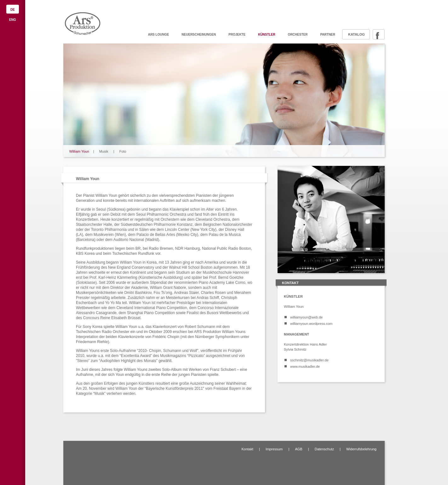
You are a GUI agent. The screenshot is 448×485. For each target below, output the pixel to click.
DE (13, 10)
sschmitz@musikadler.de (309, 360)
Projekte (237, 35)
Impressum (274, 449)
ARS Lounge (159, 35)
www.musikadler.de (305, 366)
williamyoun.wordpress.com (311, 324)
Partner (328, 35)
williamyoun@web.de (307, 317)
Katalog (356, 34)
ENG (13, 20)
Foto (123, 151)
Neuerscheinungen (199, 35)
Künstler (267, 35)
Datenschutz (324, 449)
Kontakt (247, 449)
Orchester (298, 35)
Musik (104, 151)
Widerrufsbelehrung (361, 449)
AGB (299, 449)
